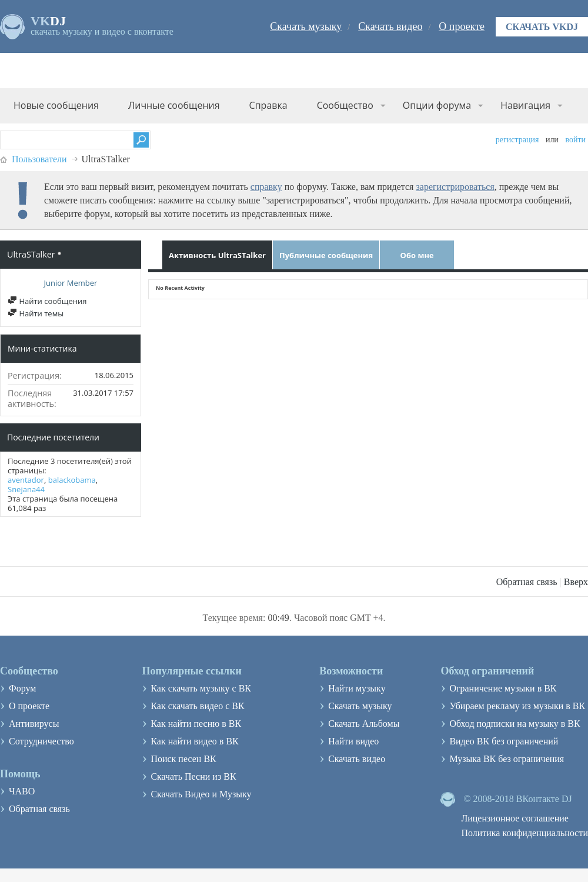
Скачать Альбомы (364, 724)
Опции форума (437, 105)
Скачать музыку (306, 26)
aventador (26, 480)
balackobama (72, 480)
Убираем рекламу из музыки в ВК (517, 706)
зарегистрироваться (455, 187)
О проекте (462, 26)
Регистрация (517, 140)
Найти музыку (357, 688)
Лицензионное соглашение (515, 818)
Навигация (525, 105)
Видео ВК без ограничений (504, 741)
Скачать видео (390, 26)
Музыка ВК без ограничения (507, 759)
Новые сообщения (56, 105)
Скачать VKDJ (542, 27)
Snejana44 (26, 489)
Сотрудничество (41, 741)
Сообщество (345, 105)
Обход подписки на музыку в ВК (514, 724)
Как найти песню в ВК (196, 724)
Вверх (576, 582)
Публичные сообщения (326, 255)
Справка (268, 105)
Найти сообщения (47, 301)
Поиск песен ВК (183, 759)
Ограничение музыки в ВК (503, 688)
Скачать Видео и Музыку (201, 794)
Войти (575, 140)
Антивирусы (34, 724)
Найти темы (36, 313)
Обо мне (417, 255)
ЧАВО (22, 791)
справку (266, 187)
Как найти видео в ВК (194, 741)
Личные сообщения (174, 105)
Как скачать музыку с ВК (201, 688)
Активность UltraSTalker (217, 255)
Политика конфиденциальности (524, 833)
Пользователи (39, 159)
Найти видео (353, 741)
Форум (22, 688)
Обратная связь (527, 582)
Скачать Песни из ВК (193, 776)
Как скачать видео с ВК (197, 706)
